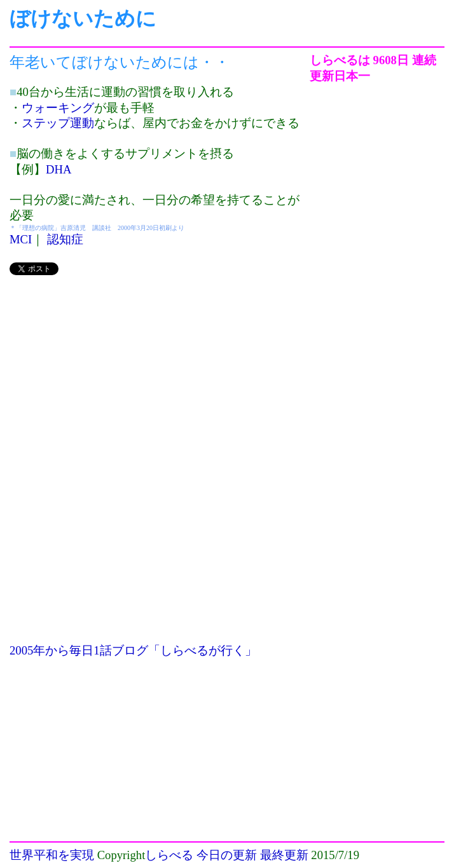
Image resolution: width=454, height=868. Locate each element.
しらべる (169, 855)
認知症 (65, 239)
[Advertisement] (160, 376)
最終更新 (284, 855)
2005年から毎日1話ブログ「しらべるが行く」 (133, 650)
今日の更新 (227, 855)
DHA (58, 169)
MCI (21, 239)
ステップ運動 (58, 123)
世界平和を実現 (52, 855)
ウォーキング (58, 108)
